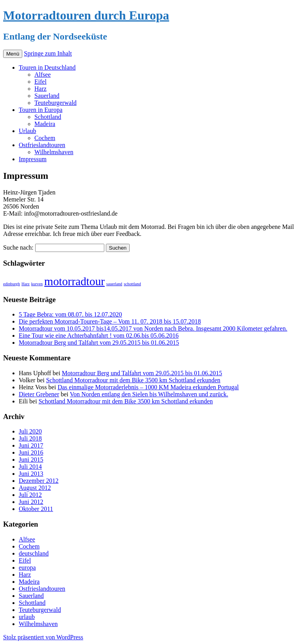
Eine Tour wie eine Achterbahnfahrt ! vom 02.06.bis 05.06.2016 (99, 335)
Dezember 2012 (39, 481)
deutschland (34, 553)
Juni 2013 (31, 474)
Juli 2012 (30, 495)
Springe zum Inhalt (48, 53)
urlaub (27, 617)
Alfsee (43, 75)
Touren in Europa (41, 110)
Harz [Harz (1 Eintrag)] (26, 284)
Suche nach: (18, 247)
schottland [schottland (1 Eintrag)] (132, 284)
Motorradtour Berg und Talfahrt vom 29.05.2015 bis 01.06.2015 (99, 343)
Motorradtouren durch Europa (86, 15)
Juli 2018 (30, 438)
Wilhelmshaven (54, 152)
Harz (40, 89)
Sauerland (47, 96)
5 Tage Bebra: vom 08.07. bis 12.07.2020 (70, 314)
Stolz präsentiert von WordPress (43, 637)
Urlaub (27, 131)
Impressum (33, 159)
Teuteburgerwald (55, 103)
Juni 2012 (31, 502)
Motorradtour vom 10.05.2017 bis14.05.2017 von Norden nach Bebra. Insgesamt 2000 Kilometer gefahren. (153, 328)
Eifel (40, 82)
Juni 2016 (31, 452)
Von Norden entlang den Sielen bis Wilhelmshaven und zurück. (149, 394)
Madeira (45, 124)
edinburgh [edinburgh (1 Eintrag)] (12, 284)
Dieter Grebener (39, 394)
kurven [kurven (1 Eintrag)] (37, 284)
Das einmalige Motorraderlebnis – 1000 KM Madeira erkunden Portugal (148, 387)
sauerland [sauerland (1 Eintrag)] (114, 284)
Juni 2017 (31, 445)
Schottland (48, 117)
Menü (13, 54)
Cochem (45, 138)
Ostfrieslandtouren (42, 145)
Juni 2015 (31, 460)
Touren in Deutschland (47, 67)
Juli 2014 (30, 467)
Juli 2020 (30, 431)
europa (27, 568)
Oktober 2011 (36, 509)
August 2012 (35, 488)
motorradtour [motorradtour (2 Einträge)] (74, 281)
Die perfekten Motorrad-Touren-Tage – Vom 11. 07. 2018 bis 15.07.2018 (110, 321)
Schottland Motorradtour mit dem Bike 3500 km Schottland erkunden (133, 380)
